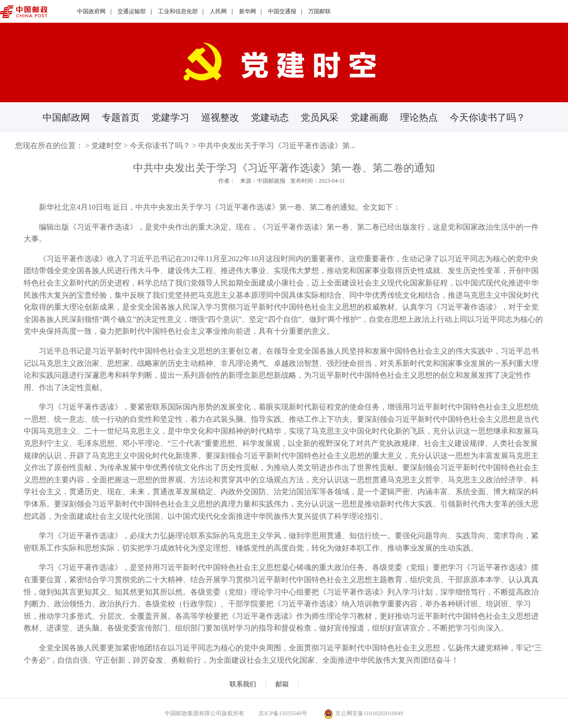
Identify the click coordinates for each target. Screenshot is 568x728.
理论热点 (419, 117)
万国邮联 (319, 11)
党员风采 (319, 117)
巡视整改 (220, 117)
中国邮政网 (66, 117)
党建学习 (170, 117)
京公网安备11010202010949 (364, 713)
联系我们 (243, 684)
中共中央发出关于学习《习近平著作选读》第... (277, 146)
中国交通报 (282, 11)
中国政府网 (91, 11)
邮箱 (282, 684)
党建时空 (106, 146)
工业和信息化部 (178, 11)
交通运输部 (132, 11)
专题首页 (121, 117)
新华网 (248, 11)
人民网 (218, 11)
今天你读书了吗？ (488, 117)
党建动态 (270, 117)
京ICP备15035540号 (283, 713)
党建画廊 (369, 117)
